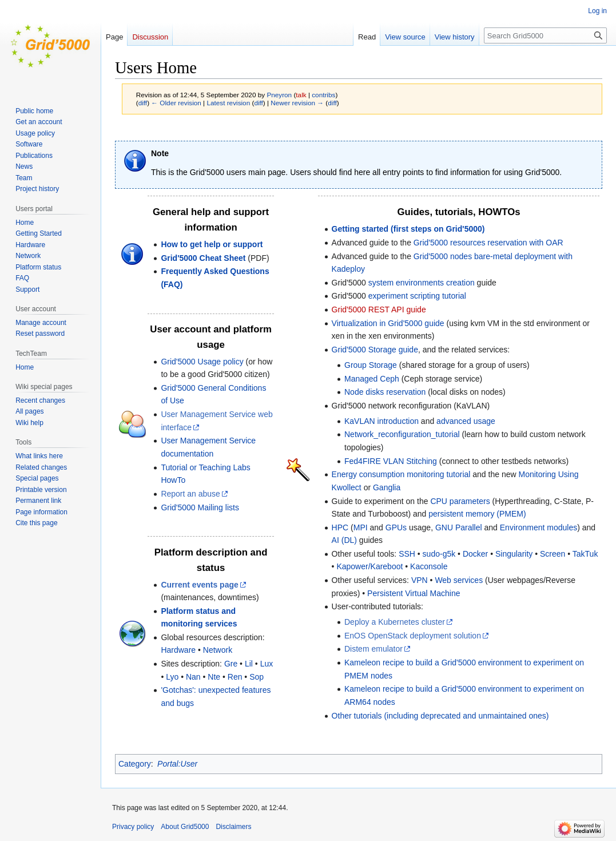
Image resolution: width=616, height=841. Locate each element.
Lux (267, 664)
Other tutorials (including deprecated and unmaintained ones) (440, 716)
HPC (340, 527)
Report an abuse (190, 494)
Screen (553, 554)
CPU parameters (460, 501)
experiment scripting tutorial (417, 296)
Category (135, 764)
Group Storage (371, 365)
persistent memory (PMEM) (477, 514)
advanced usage (466, 421)
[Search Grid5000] (545, 35)
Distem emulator (373, 649)
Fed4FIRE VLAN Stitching (391, 461)
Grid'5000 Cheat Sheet (203, 258)
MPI (361, 527)
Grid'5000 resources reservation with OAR (488, 243)
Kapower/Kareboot (369, 566)
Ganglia (387, 487)
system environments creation (422, 283)
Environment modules (538, 527)
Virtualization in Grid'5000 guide (388, 323)
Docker (475, 554)
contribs (323, 95)
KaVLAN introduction (381, 421)
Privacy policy (133, 827)
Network (218, 650)
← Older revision (176, 103)
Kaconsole (429, 566)
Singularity (514, 554)
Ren (235, 677)
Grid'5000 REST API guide (379, 310)
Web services (459, 580)
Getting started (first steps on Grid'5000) (408, 229)
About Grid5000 (185, 827)
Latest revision (228, 103)
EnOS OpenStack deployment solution (413, 636)
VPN (420, 580)
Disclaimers (233, 827)
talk (301, 95)
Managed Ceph (372, 379)
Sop (257, 677)
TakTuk (585, 554)
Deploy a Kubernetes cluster (395, 622)
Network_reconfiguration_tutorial (402, 434)
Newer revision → (297, 103)
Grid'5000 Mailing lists (200, 507)
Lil (249, 664)
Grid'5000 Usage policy (202, 362)
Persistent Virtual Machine (414, 593)
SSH (407, 554)
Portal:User (177, 764)
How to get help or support (212, 244)
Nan (193, 677)
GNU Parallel (459, 527)
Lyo (172, 677)
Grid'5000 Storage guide (375, 350)
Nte (214, 677)
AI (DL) (344, 540)
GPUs (396, 527)
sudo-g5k (439, 554)
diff (143, 103)
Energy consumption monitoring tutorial (401, 474)
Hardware (178, 650)
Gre (231, 664)
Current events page (199, 585)
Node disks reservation (385, 392)
